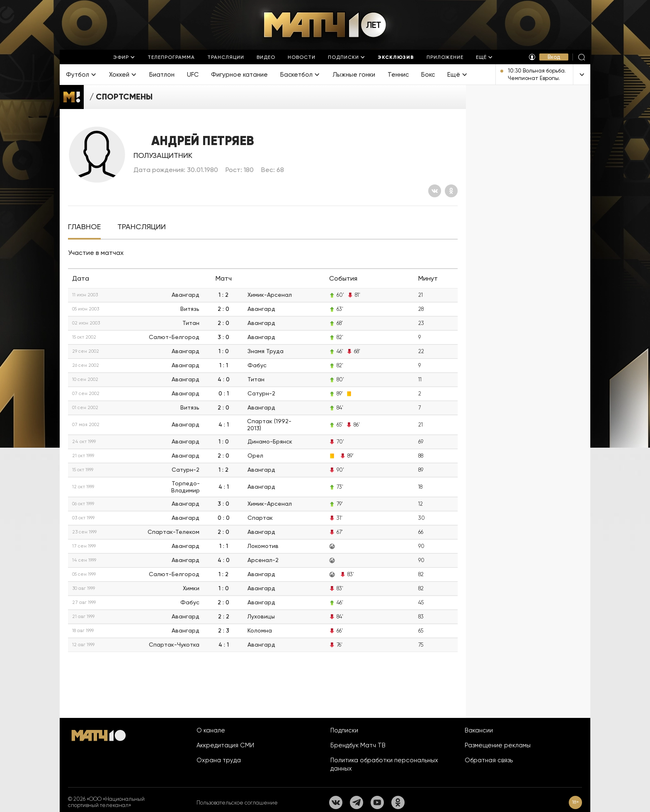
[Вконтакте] (435, 191)
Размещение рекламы (498, 745)
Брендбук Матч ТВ (358, 745)
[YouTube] (377, 802)
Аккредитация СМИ (225, 745)
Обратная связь (489, 760)
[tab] (84, 227)
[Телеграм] (357, 802)
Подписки (344, 730)
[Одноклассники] (451, 191)
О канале (211, 730)
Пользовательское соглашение (237, 803)
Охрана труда (219, 760)
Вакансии (479, 730)
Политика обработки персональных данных (384, 764)
